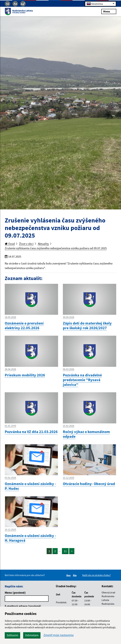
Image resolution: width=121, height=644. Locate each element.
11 (65, 551)
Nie (75, 575)
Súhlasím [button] (12, 635)
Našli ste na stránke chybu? (97, 575)
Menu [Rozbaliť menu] (109, 11)
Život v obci (26, 244)
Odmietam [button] (32, 635)
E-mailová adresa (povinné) (23, 606)
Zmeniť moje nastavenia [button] (59, 635)
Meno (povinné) (15, 593)
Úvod (10, 244)
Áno (69, 575)
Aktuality (43, 244)
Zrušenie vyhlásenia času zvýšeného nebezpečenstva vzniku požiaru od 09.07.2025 (56, 248)
